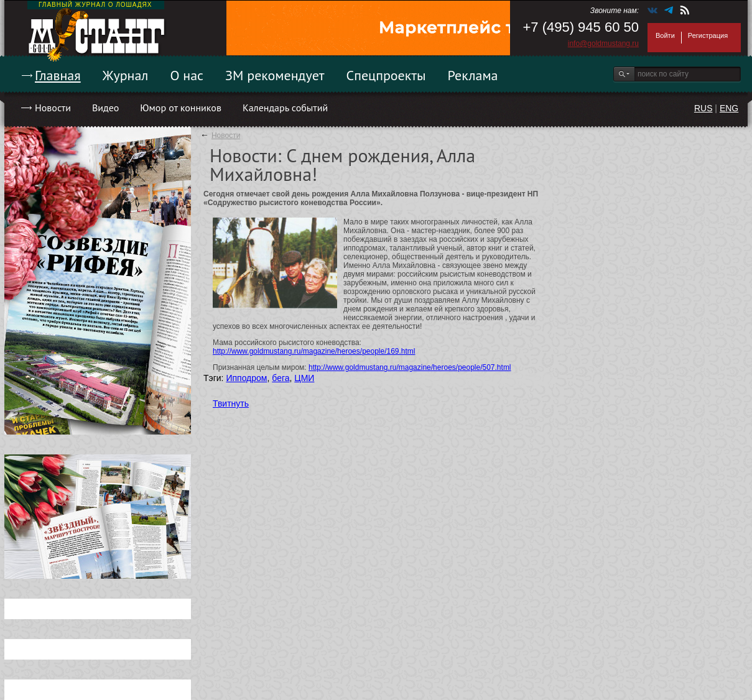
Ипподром (246, 378)
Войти (665, 35)
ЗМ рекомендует (275, 75)
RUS (703, 108)
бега (281, 378)
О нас (187, 75)
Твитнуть (231, 403)
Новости (53, 108)
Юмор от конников (181, 108)
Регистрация (708, 35)
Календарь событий (285, 108)
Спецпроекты (386, 75)
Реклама (473, 75)
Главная (58, 75)
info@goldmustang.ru (603, 44)
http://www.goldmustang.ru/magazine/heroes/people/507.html (410, 367)
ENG (729, 108)
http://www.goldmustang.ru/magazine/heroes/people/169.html (314, 351)
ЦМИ (304, 378)
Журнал (126, 75)
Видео (105, 108)
